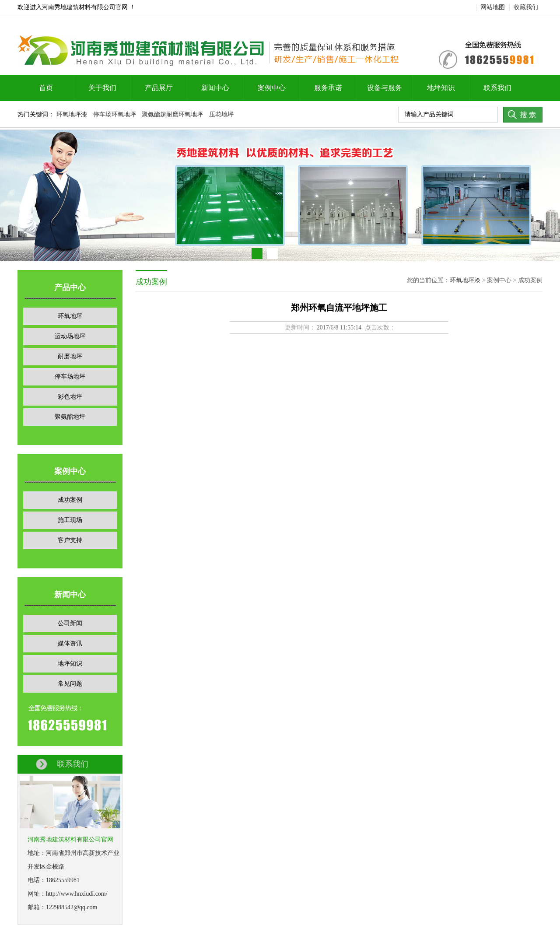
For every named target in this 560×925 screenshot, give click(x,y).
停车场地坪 (70, 377)
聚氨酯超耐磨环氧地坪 (172, 114)
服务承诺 (328, 88)
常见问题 (70, 684)
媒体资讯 (70, 643)
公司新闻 (70, 623)
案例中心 (272, 88)
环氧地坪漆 (72, 114)
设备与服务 (385, 88)
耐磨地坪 (70, 356)
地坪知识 (441, 88)
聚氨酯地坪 (70, 417)
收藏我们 (526, 7)
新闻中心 (215, 88)
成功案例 (70, 500)
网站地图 (493, 7)
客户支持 (70, 540)
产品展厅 (159, 88)
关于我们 (102, 88)
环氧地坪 (70, 316)
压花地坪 (221, 114)
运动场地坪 (70, 336)
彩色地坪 (70, 397)
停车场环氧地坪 (115, 114)
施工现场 (70, 520)
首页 (46, 88)
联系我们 (497, 88)
